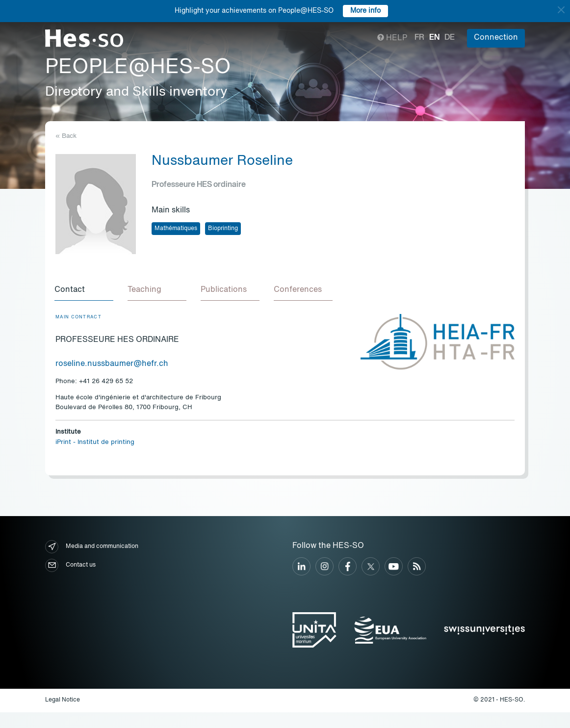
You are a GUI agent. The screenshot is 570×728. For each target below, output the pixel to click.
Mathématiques (176, 229)
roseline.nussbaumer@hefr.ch (112, 365)
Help (392, 38)
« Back (66, 136)
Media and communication (92, 548)
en (434, 38)
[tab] (85, 291)
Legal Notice (63, 702)
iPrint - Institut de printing (95, 444)
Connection (496, 38)
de (450, 38)
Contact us (70, 567)
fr (419, 38)
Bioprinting (223, 229)
